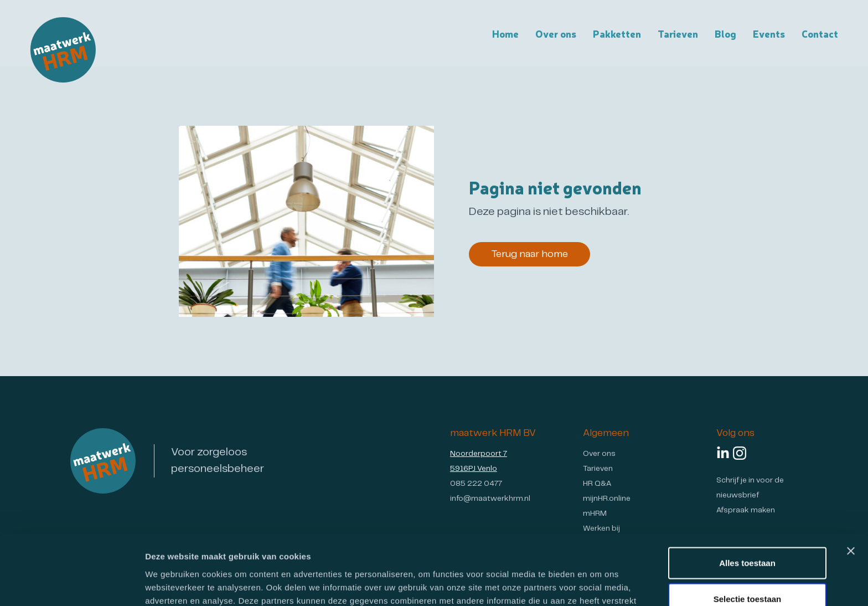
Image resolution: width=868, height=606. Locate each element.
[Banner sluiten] (851, 485)
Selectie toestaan (748, 534)
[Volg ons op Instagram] (740, 453)
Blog (725, 33)
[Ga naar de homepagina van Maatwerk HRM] (63, 50)
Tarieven (678, 33)
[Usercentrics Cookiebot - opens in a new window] (72, 584)
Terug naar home (529, 254)
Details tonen (598, 584)
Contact (820, 33)
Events (769, 33)
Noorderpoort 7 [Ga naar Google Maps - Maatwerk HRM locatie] (479, 454)
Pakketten (617, 33)
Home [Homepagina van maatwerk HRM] (505, 33)
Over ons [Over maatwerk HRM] (556, 33)
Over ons (599, 454)
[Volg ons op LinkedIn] (723, 453)
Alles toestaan (747, 497)
